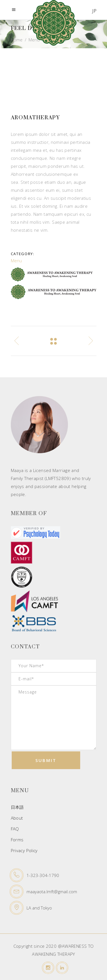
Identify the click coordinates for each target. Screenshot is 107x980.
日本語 (17, 807)
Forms (18, 840)
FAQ (15, 829)
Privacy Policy (24, 850)
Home (17, 40)
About (17, 818)
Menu (16, 261)
